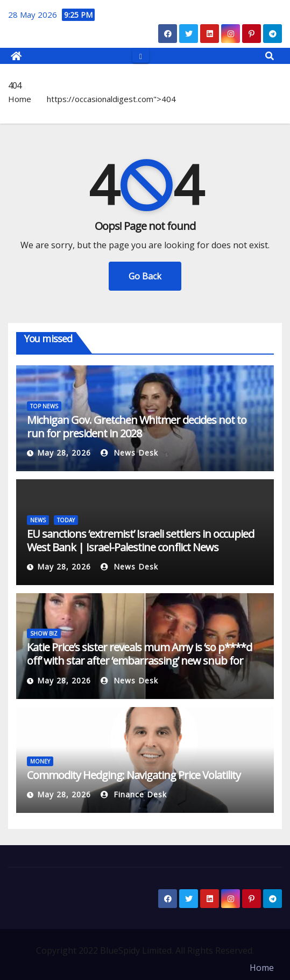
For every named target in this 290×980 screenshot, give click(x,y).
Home (20, 99)
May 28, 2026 (64, 453)
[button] (270, 56)
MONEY (40, 761)
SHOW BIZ (44, 633)
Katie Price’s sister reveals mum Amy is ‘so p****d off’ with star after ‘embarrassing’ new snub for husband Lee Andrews (139, 661)
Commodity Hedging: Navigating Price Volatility (134, 775)
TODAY (66, 520)
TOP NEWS (44, 406)
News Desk (129, 453)
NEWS (38, 520)
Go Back (145, 276)
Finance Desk (134, 794)
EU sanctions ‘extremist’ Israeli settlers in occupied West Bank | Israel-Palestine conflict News (140, 541)
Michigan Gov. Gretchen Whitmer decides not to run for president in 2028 (137, 427)
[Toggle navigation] (141, 56)
